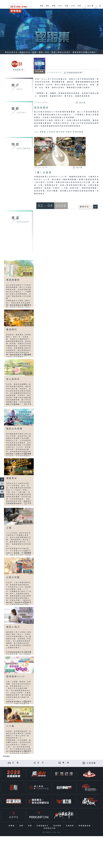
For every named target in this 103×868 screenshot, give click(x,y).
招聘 (22, 826)
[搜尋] (100, 5)
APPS (73, 7)
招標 (30, 826)
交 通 (16, 763)
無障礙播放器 (85, 826)
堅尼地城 (61, 132)
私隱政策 (70, 826)
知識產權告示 (43, 826)
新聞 (53, 7)
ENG (89, 6)
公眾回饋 (91, 763)
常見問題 (58, 826)
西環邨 (69, 132)
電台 (47, 7)
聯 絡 (66, 763)
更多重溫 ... (7, 756)
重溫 (66, 7)
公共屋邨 (51, 132)
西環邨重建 (78, 132)
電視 (41, 7)
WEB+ (60, 7)
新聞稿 (12, 826)
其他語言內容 (50, 828)
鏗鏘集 (43, 132)
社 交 (41, 763)
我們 (79, 7)
